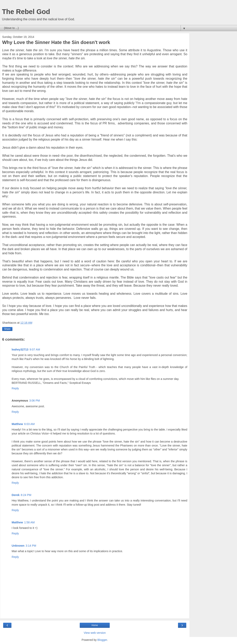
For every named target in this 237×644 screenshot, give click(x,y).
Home (95, 625)
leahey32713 (20, 349)
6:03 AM (30, 424)
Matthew (17, 424)
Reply (15, 388)
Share (7, 329)
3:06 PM (35, 401)
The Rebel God (26, 12)
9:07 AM (35, 349)
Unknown (18, 546)
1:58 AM (30, 522)
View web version (95, 633)
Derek (16, 495)
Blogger (102, 640)
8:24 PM (26, 495)
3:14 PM (31, 546)
